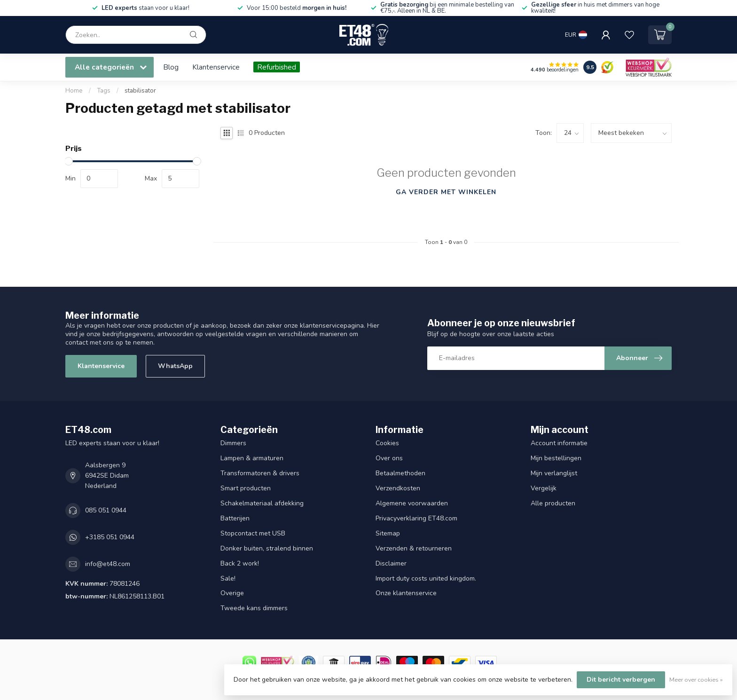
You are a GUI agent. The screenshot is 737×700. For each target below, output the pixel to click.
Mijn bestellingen (556, 458)
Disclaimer (391, 563)
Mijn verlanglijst (554, 473)
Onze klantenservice (406, 593)
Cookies (387, 443)
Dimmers (233, 443)
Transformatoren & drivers (260, 473)
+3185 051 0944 (110, 537)
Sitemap (388, 533)
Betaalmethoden (400, 473)
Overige (232, 593)
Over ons (389, 458)
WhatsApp (175, 366)
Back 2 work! (240, 563)
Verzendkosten (398, 488)
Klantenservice (216, 67)
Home (74, 91)
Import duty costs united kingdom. (426, 578)
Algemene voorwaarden (412, 503)
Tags (104, 91)
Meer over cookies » (696, 680)
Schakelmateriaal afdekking (262, 503)
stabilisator (140, 91)
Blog (171, 67)
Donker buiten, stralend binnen (267, 548)
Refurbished (277, 67)
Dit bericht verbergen (621, 680)
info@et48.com (108, 564)
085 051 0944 (106, 510)
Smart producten (246, 488)
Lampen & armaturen (252, 458)
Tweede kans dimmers (254, 608)
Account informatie (559, 443)
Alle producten (553, 503)
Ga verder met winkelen (446, 192)
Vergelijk (544, 488)
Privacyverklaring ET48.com (416, 518)
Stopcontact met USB (253, 533)
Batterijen (235, 518)
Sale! (228, 578)
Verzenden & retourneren (414, 548)
